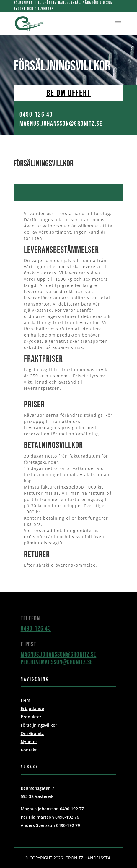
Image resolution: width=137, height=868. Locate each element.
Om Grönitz (32, 733)
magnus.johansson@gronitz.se (59, 655)
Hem (25, 700)
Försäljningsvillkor (39, 725)
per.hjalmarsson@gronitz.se (57, 662)
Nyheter (29, 742)
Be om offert (69, 93)
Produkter (31, 717)
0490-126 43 (36, 629)
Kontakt (29, 750)
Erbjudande (32, 708)
